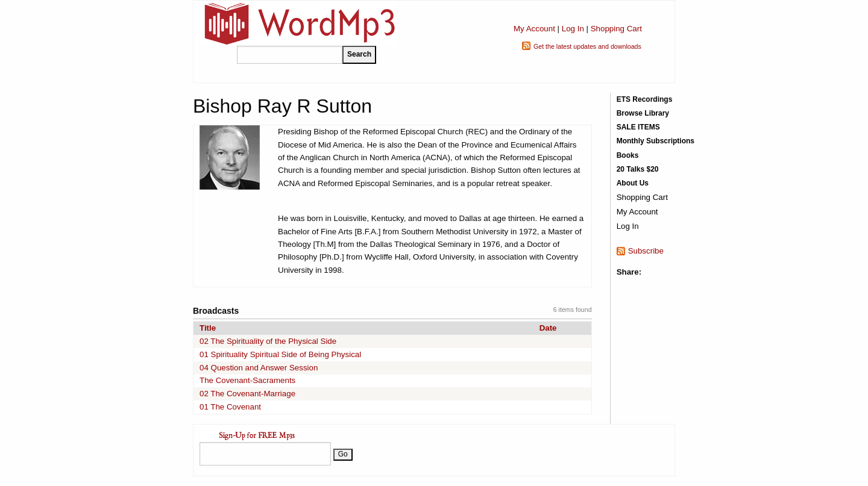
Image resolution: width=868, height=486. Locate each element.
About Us (633, 183)
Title (208, 328)
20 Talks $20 (638, 169)
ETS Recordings (645, 99)
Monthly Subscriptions (656, 141)
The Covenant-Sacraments (247, 380)
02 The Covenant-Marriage (247, 394)
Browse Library (643, 113)
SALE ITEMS (638, 127)
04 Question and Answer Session (259, 368)
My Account (534, 29)
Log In (573, 29)
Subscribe (646, 251)
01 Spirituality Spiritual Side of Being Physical (280, 354)
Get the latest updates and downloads (587, 46)
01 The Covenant (230, 407)
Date (548, 328)
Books (628, 155)
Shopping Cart (616, 29)
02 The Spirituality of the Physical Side (268, 341)
